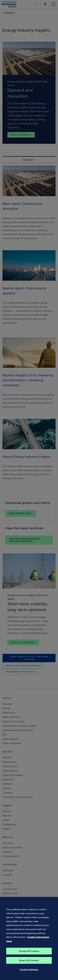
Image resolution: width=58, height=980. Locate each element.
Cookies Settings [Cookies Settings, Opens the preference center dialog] (29, 972)
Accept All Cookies (29, 954)
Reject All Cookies (29, 963)
